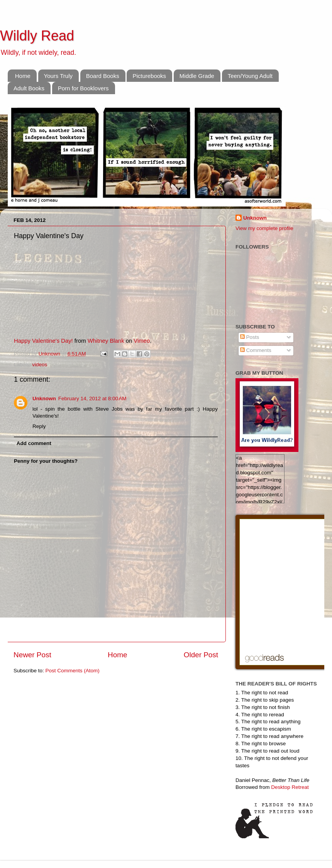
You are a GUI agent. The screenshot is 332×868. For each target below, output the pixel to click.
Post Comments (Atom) (73, 671)
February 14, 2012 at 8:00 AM (92, 398)
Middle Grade (197, 76)
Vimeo (142, 341)
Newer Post (32, 655)
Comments (256, 350)
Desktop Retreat (290, 787)
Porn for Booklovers (83, 88)
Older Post (201, 655)
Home (23, 76)
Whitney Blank (106, 341)
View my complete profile (264, 228)
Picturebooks (149, 76)
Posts (250, 337)
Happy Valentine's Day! (43, 341)
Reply (39, 426)
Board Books (103, 76)
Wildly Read (37, 36)
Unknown (50, 354)
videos (40, 365)
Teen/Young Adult (250, 76)
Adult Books (29, 88)
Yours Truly (58, 76)
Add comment (34, 443)
